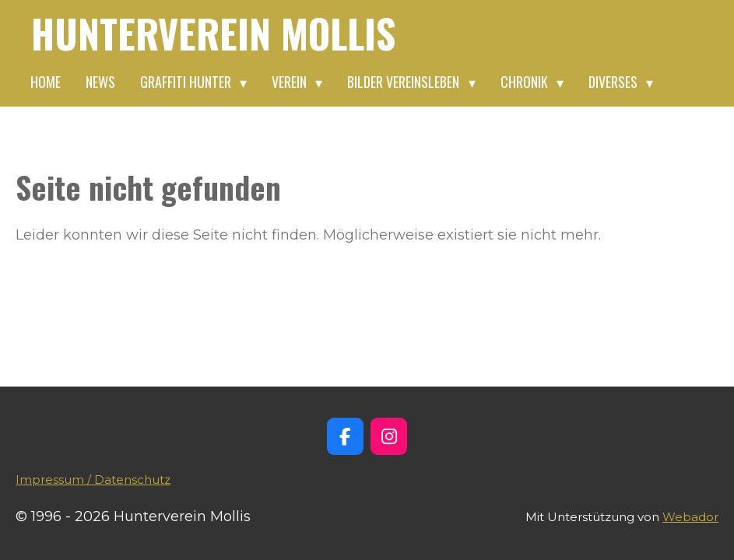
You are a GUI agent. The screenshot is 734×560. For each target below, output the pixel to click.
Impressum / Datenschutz (93, 479)
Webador (690, 517)
